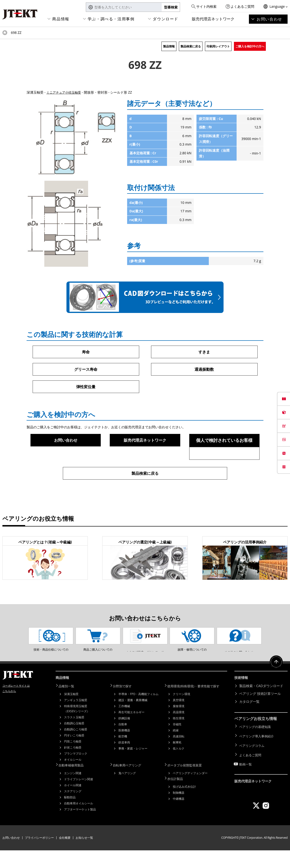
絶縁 (176, 749)
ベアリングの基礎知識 (256, 745)
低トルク (179, 767)
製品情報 (169, 46)
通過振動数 (204, 370)
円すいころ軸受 (74, 754)
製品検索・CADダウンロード (261, 705)
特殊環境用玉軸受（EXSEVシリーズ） (77, 727)
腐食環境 (179, 724)
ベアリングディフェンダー (190, 791)
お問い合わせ (269, 19)
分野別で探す (125, 705)
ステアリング (73, 809)
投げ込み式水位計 (184, 804)
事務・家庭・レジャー (133, 767)
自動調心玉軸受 (74, 742)
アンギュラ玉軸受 (76, 718)
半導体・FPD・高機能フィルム (138, 712)
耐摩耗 (177, 761)
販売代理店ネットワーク (213, 19)
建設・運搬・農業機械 (133, 718)
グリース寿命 (86, 370)
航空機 (123, 755)
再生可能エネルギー (131, 731)
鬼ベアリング (127, 791)
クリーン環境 (181, 712)
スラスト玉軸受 (74, 736)
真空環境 (179, 718)
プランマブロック (76, 772)
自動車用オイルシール (79, 821)
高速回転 (179, 755)
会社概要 (65, 855)
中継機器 (179, 816)
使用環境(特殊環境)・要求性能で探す (197, 705)
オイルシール (73, 778)
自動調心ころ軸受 (76, 748)
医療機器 (124, 749)
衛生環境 (179, 737)
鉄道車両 (124, 761)
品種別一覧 (69, 705)
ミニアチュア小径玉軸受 (65, 92)
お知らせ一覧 (84, 855)
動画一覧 (246, 777)
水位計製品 (178, 796)
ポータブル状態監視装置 (188, 783)
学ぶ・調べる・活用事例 (111, 19)
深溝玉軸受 (71, 712)
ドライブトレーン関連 (79, 797)
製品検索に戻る (191, 46)
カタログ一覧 (249, 721)
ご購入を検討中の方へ (250, 46)
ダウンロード (166, 19)
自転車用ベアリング (130, 783)
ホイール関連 (73, 803)
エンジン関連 (73, 791)
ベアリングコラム (253, 761)
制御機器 (179, 810)
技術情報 (242, 697)
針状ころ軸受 (73, 766)
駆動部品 (70, 815)
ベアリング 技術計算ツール (260, 713)
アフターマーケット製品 (80, 827)
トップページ (5, 33)
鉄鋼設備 (124, 737)
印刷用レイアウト (218, 46)
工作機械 (124, 724)
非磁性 (177, 743)
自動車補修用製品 (74, 783)
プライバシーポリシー (39, 855)
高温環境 (179, 731)
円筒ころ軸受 (73, 760)
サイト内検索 (206, 6)
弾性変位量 (86, 387)
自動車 (123, 743)
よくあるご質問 (242, 6)
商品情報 (61, 19)
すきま (204, 352)
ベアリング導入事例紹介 (258, 753)
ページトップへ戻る (275, 683)
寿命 (86, 352)
